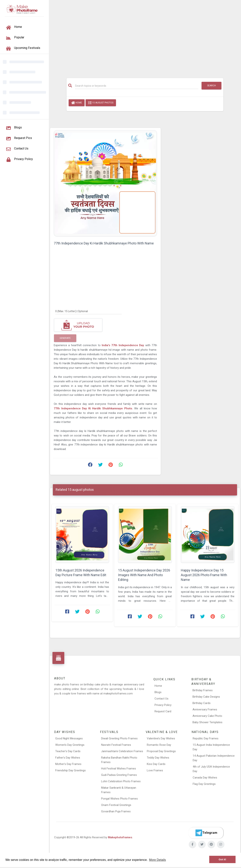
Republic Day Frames (206, 738)
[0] (88, 311)
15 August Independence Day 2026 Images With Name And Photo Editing (144, 575)
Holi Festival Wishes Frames (119, 769)
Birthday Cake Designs (206, 697)
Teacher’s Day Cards (68, 751)
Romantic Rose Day (159, 745)
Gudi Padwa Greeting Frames (119, 775)
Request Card (163, 711)
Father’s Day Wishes (68, 758)
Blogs (158, 692)
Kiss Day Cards (156, 764)
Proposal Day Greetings (161, 751)
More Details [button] (158, 860)
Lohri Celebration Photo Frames (121, 781)
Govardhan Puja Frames (116, 811)
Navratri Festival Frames (116, 745)
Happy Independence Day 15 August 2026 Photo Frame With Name (204, 575)
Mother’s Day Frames (68, 764)
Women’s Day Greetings (70, 745)
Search (211, 86)
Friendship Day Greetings (70, 770)
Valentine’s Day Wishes (161, 738)
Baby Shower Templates (207, 722)
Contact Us (161, 699)
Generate (65, 338)
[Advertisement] (145, 37)
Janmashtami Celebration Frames (122, 751)
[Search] (137, 86)
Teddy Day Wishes (158, 758)
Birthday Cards (202, 703)
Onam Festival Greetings (116, 805)
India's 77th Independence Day (124, 345)
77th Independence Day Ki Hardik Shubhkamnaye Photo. (93, 408)
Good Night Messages (69, 738)
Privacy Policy (163, 705)
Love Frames (155, 770)
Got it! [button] (222, 859)
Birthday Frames (203, 690)
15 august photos (101, 103)
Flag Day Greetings (204, 784)
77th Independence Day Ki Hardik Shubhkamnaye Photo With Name (104, 243)
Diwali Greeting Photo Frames (119, 738)
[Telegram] (206, 833)
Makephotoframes (120, 837)
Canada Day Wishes (205, 778)
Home (77, 103)
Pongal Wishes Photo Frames (119, 799)
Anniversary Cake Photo (207, 716)
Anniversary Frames (205, 709)
